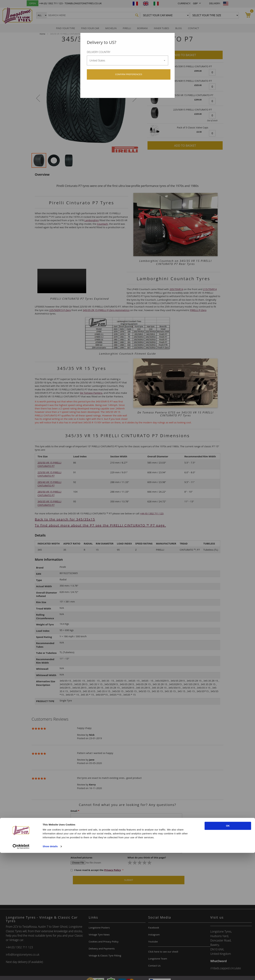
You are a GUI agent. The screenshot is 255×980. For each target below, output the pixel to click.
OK (228, 953)
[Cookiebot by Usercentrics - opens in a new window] (21, 974)
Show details (50, 974)
